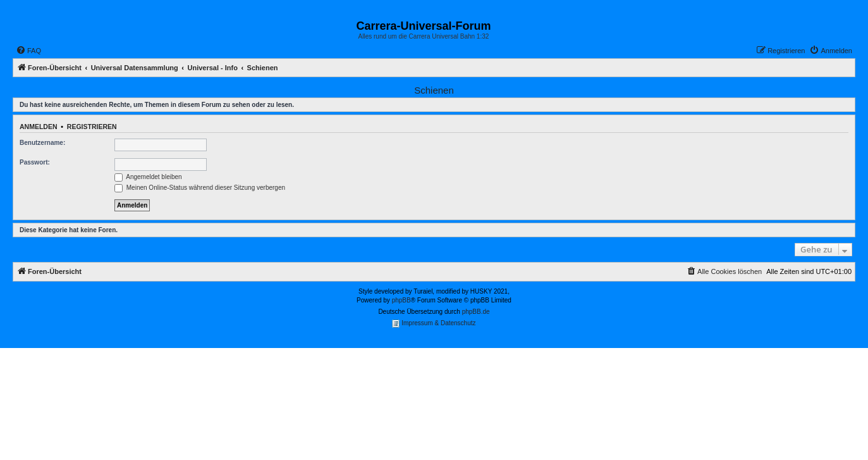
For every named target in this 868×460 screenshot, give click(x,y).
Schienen (434, 90)
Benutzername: (42, 143)
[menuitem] (28, 51)
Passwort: (35, 162)
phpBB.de (476, 312)
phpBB (401, 300)
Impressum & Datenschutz (434, 324)
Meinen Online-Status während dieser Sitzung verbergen (200, 188)
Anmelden (39, 127)
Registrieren (92, 127)
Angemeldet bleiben (148, 177)
